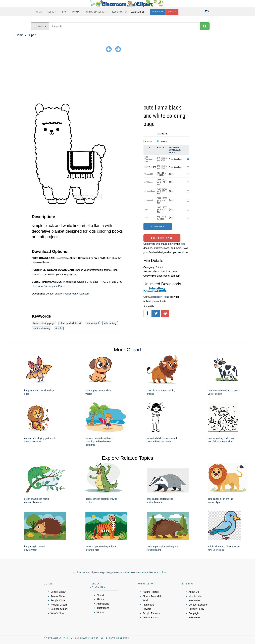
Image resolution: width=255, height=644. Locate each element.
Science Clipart (59, 609)
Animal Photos (151, 617)
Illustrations (103, 608)
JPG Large (149, 182)
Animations (103, 604)
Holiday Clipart (59, 605)
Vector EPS (149, 174)
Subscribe (158, 12)
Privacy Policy (196, 609)
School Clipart (58, 592)
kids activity (110, 323)
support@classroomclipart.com (72, 294)
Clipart (52, 12)
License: (148, 141)
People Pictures (151, 613)
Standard (164, 141)
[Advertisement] (128, 78)
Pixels (161, 147)
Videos (100, 612)
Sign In (172, 12)
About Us (194, 592)
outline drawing (42, 328)
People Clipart (59, 600)
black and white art (70, 323)
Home (39, 12)
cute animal (92, 323)
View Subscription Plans (51, 286)
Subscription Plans (159, 297)
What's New (57, 613)
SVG (146, 218)
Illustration (120, 12)
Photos (101, 599)
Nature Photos (151, 592)
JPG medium (150, 191)
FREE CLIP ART (150, 167)
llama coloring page (44, 323)
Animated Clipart (96, 12)
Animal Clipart (58, 596)
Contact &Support (198, 605)
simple (59, 328)
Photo (76, 12)
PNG (64, 12)
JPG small (149, 201)
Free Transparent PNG (149, 159)
